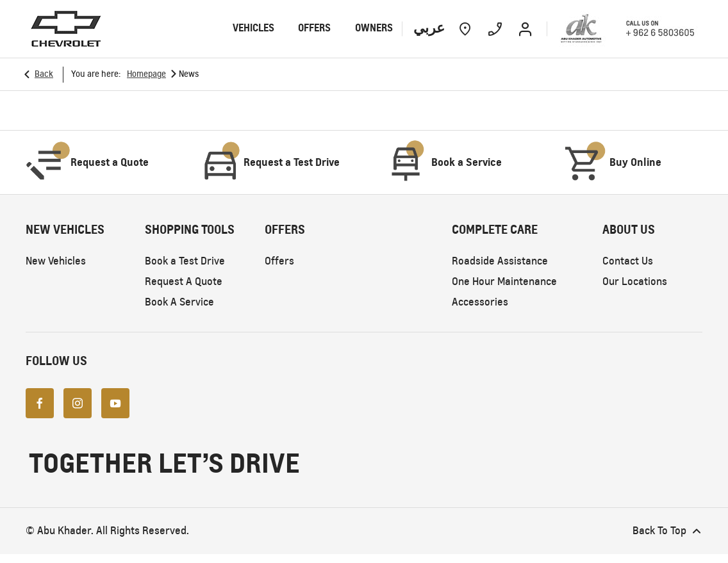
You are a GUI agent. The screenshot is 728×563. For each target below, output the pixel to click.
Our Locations (635, 281)
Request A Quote (184, 281)
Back (44, 74)
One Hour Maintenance (504, 281)
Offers (279, 261)
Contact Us (628, 261)
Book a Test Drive (185, 261)
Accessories (480, 302)
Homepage (146, 74)
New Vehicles (56, 261)
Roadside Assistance (500, 261)
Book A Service (179, 302)
